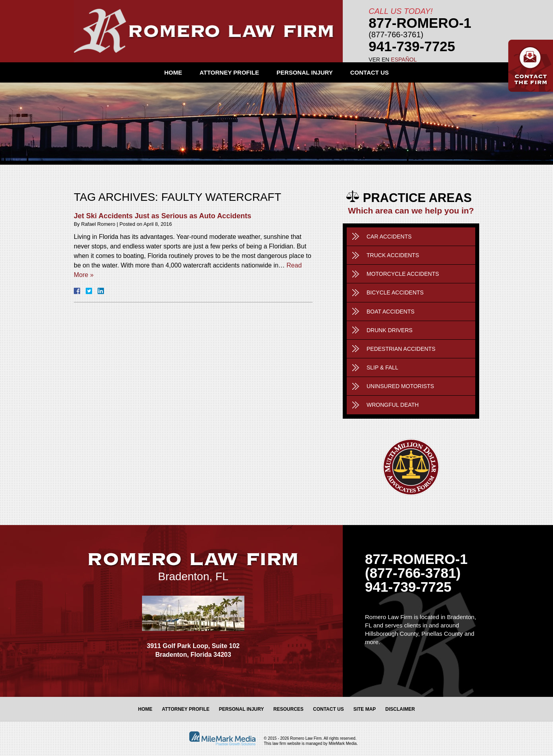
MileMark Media (343, 743)
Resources (288, 709)
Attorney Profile (229, 72)
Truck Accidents (393, 255)
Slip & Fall (382, 367)
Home (173, 72)
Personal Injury (305, 72)
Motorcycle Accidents (403, 274)
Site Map (365, 709)
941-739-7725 (412, 46)
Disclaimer (400, 709)
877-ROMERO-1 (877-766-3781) (416, 566)
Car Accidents (389, 237)
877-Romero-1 (420, 23)
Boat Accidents (391, 312)
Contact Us (370, 72)
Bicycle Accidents (395, 292)
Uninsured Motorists (400, 386)
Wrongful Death (393, 405)
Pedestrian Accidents (401, 349)
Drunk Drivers (390, 330)
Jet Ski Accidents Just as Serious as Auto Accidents (162, 216)
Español (404, 60)
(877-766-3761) (396, 35)
